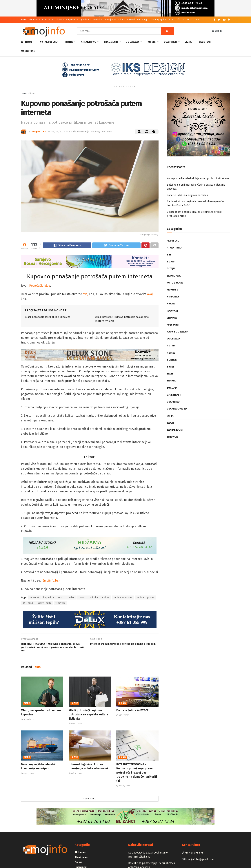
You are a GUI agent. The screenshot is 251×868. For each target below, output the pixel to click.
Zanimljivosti (175, 430)
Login (217, 31)
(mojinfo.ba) (51, 581)
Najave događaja (177, 332)
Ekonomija (83, 132)
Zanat (170, 423)
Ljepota (172, 318)
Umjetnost (174, 395)
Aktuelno (33, 20)
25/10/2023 (27, 777)
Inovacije (173, 311)
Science (172, 360)
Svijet (171, 367)
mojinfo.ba (39, 132)
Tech (170, 374)
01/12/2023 (123, 719)
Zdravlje (172, 437)
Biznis (45, 20)
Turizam (172, 388)
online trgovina (146, 598)
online (106, 598)
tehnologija (45, 603)
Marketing (142, 20)
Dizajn (171, 269)
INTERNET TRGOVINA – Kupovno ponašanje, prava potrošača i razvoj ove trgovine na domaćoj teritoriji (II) (137, 776)
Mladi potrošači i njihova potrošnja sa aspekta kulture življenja (88, 718)
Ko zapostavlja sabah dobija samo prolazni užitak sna (198, 179)
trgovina (60, 603)
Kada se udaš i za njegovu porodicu (187, 195)
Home (24, 20)
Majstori (131, 20)
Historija (173, 297)
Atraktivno (57, 20)
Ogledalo (84, 20)
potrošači (28, 603)
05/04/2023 (58, 132)
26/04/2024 (28, 723)
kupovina (49, 598)
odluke (94, 598)
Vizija (120, 20)
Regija (171, 353)
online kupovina (123, 598)
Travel (171, 381)
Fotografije (175, 283)
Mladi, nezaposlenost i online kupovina (47, 318)
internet (34, 598)
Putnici (96, 20)
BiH (169, 255)
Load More (90, 802)
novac (82, 598)
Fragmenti (71, 20)
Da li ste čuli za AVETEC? (132, 714)
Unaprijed (109, 20)
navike (71, 598)
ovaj (85, 295)
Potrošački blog (40, 286)
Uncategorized (177, 409)
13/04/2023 (75, 777)
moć (60, 598)
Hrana (171, 304)
